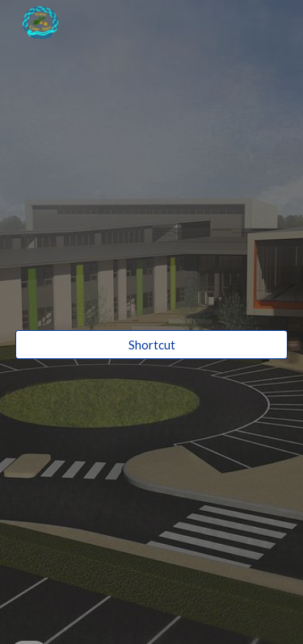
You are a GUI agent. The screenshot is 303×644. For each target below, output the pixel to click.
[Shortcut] (152, 345)
